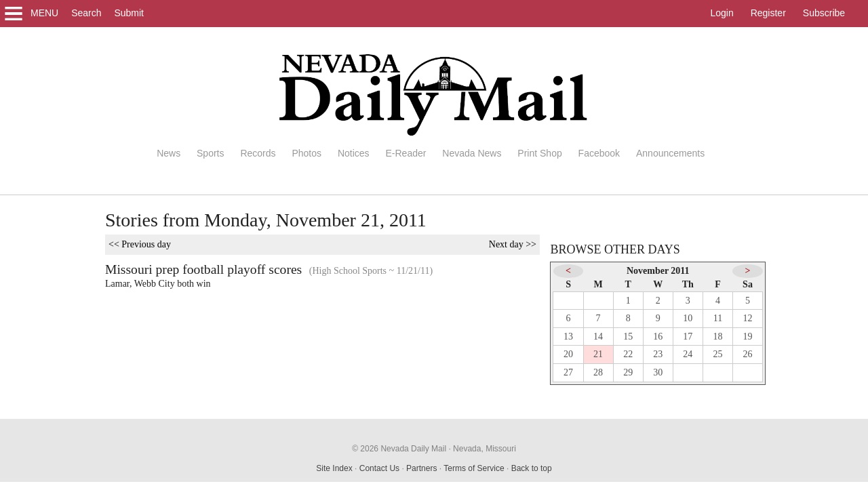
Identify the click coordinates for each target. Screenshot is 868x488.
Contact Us (379, 468)
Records (258, 153)
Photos (307, 153)
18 (717, 337)
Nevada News (472, 153)
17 (688, 337)
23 (658, 354)
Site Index (334, 468)
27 (568, 372)
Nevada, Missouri (485, 449)
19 (748, 337)
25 (717, 354)
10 (688, 318)
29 (628, 372)
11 (718, 318)
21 (598, 354)
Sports (210, 153)
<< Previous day (140, 244)
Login (722, 13)
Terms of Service (474, 468)
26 (748, 354)
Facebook (599, 153)
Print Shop (539, 153)
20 (568, 354)
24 (688, 354)
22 (628, 354)
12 (748, 318)
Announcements (670, 153)
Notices (354, 153)
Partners (421, 468)
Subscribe (824, 13)
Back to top (532, 468)
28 (598, 372)
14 (598, 337)
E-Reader (406, 153)
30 (658, 372)
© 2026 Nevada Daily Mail (399, 449)
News (169, 153)
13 (568, 337)
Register (768, 13)
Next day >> (513, 244)
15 (628, 337)
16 (658, 337)
